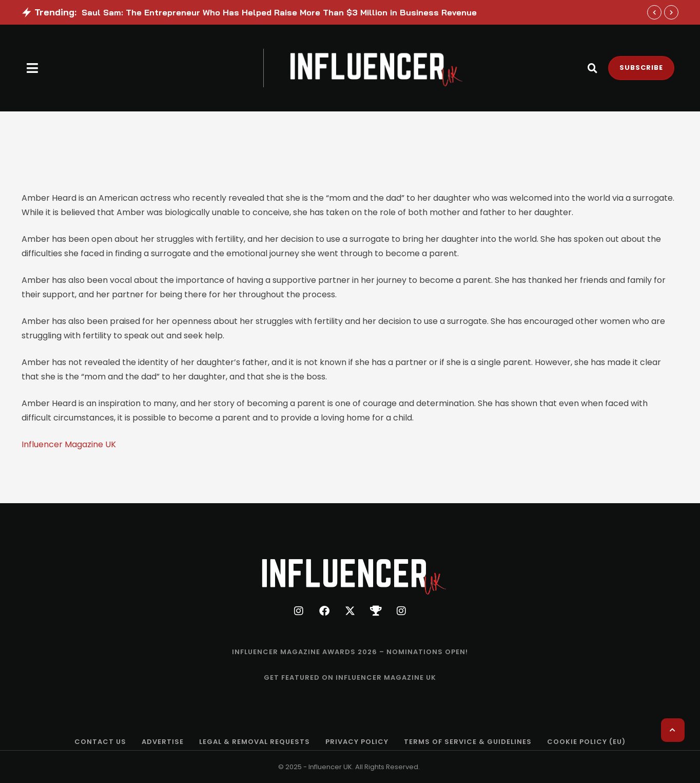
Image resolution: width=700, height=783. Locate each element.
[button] (33, 68)
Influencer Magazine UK (69, 444)
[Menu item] (350, 652)
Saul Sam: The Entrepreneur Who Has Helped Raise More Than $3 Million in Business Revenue (279, 12)
